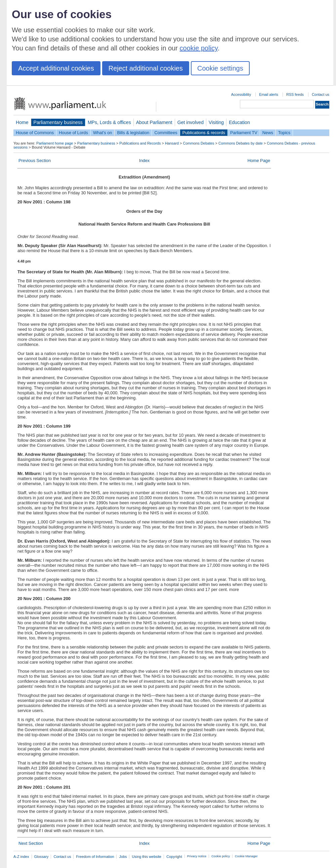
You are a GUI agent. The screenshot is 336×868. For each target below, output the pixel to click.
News (268, 133)
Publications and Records (140, 143)
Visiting (216, 122)
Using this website (146, 857)
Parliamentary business (58, 122)
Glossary (41, 857)
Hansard (172, 143)
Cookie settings (220, 68)
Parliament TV (244, 133)
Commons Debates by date (241, 143)
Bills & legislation (133, 133)
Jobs (123, 857)
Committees (166, 133)
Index (144, 161)
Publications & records (204, 133)
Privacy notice (197, 856)
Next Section (31, 843)
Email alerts (269, 94)
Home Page (259, 161)
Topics (284, 133)
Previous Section (35, 161)
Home (22, 122)
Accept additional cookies (56, 68)
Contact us (321, 94)
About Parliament (154, 122)
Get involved (191, 122)
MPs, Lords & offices (109, 122)
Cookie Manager (246, 856)
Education (239, 122)
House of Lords (73, 133)
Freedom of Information (95, 857)
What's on (103, 133)
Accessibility (241, 94)
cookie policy (199, 48)
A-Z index (21, 857)
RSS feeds (295, 94)
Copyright (174, 857)
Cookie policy (221, 856)
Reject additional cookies (146, 68)
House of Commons (35, 133)
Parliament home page (55, 143)
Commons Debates (198, 143)
